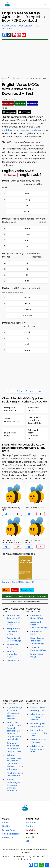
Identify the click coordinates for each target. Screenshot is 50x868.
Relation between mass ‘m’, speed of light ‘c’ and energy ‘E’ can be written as (15, 762)
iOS (28, 841)
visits (27, 205)
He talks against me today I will (38, 725)
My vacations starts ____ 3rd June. (39, 733)
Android (30, 837)
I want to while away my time (37, 709)
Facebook (31, 822)
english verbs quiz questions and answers (24, 130)
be (27, 246)
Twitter (30, 826)
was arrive (27, 316)
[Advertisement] (25, 58)
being (27, 228)
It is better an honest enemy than (37, 749)
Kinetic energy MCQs (14, 623)
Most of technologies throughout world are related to (13, 785)
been (27, 234)
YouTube (30, 830)
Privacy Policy (9, 830)
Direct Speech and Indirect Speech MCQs (37, 641)
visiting (27, 200)
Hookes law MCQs (13, 646)
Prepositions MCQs (36, 633)
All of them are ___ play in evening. (38, 717)
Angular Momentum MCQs (12, 654)
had (27, 281)
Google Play (27, 590)
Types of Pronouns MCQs (38, 649)
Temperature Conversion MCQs (13, 631)
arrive (27, 304)
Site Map (6, 826)
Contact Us (8, 838)
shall (27, 344)
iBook (6, 590)
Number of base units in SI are (15, 774)
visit (27, 194)
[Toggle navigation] (45, 4)
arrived (27, 298)
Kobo (15, 590)
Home (5, 822)
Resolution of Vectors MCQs (14, 639)
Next (32, 391)
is (27, 263)
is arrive (27, 310)
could (27, 332)
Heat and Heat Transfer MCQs (14, 617)
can (27, 240)
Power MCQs (13, 661)
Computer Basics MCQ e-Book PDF (18, 582)
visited (27, 211)
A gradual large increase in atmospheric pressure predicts (15, 713)
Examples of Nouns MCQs (37, 617)
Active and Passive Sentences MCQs (39, 625)
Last (40, 391)
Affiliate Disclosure (11, 834)
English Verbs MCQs (37, 655)
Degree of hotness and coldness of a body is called (14, 747)
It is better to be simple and (38, 741)
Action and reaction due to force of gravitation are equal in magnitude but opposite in (15, 731)
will (27, 269)
